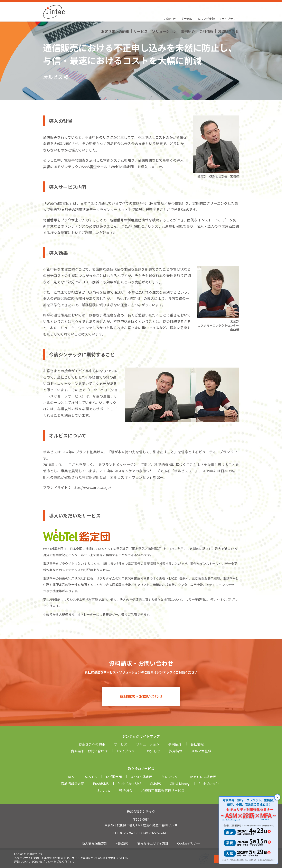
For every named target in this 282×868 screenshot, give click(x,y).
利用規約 (122, 843)
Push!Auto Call (210, 784)
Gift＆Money (180, 784)
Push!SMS (101, 784)
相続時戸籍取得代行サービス (163, 790)
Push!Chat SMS (129, 784)
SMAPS (156, 784)
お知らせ (170, 7)
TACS (70, 777)
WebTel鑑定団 (141, 777)
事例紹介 (188, 15)
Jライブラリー (229, 7)
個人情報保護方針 (95, 843)
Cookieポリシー (43, 862)
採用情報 (186, 7)
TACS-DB (90, 777)
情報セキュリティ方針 (153, 843)
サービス (141, 15)
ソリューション (164, 15)
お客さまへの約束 (115, 15)
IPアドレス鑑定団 (203, 777)
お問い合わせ (228, 15)
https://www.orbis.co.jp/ (91, 487)
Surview (104, 790)
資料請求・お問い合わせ (141, 696)
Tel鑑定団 (114, 777)
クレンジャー (171, 777)
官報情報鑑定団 (73, 784)
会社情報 (206, 15)
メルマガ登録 (206, 7)
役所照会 (126, 790)
